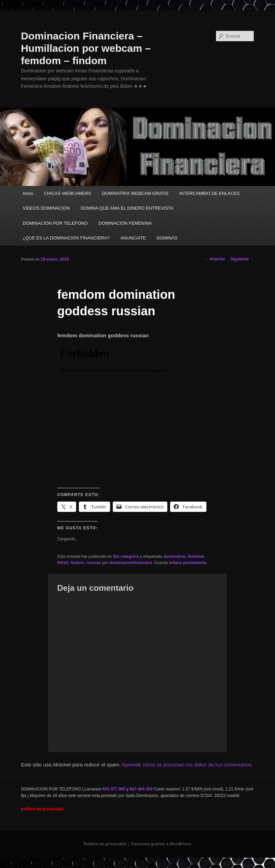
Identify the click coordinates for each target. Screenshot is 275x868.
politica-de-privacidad (42, 809)
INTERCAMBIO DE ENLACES (210, 193)
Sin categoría (126, 556)
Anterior (215, 259)
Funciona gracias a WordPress (161, 844)
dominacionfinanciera (131, 563)
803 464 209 (141, 789)
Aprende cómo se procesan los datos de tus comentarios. (187, 765)
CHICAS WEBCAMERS (68, 193)
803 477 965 (114, 789)
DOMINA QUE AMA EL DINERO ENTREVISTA (127, 208)
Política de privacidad (105, 844)
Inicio (28, 193)
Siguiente (242, 259)
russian (94, 563)
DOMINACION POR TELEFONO (55, 223)
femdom (196, 556)
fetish (63, 563)
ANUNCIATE (133, 238)
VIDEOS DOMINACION (46, 208)
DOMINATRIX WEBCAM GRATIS (135, 193)
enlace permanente (188, 563)
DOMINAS (167, 238)
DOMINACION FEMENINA (125, 223)
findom (77, 563)
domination (175, 556)
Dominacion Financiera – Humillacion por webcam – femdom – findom (86, 48)
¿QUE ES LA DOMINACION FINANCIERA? (66, 238)
